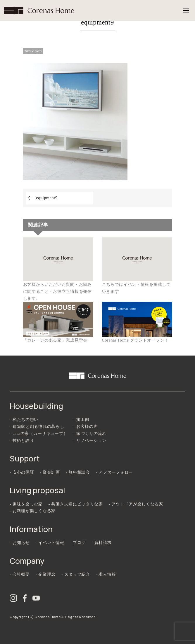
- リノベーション (90, 441)
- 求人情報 (106, 574)
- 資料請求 (101, 543)
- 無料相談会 (78, 472)
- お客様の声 (86, 427)
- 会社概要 (20, 574)
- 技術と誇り (22, 441)
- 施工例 (82, 420)
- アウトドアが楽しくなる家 (136, 504)
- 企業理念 (46, 574)
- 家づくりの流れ (90, 434)
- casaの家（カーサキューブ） (39, 434)
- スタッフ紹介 (76, 574)
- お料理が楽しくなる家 (33, 511)
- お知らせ (20, 543)
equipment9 (47, 198)
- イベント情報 (50, 543)
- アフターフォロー (114, 472)
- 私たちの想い (24, 420)
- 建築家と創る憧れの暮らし (37, 427)
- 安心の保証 (22, 472)
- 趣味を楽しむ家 (26, 504)
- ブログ (78, 543)
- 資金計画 (50, 472)
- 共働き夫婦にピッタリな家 (76, 504)
